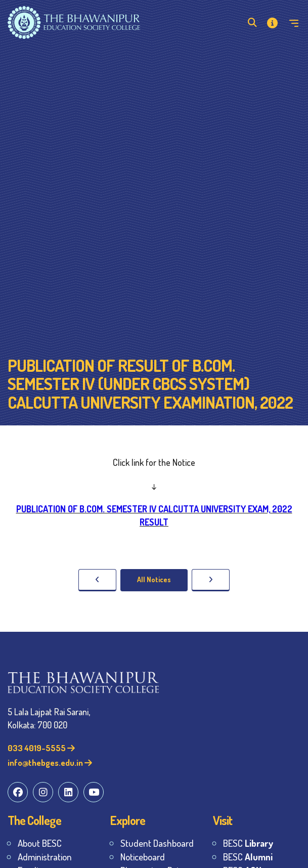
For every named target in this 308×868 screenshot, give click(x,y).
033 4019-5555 (41, 748)
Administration (45, 857)
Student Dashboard (157, 843)
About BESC (40, 843)
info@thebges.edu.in (50, 763)
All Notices (154, 579)
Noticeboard (143, 857)
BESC (248, 843)
